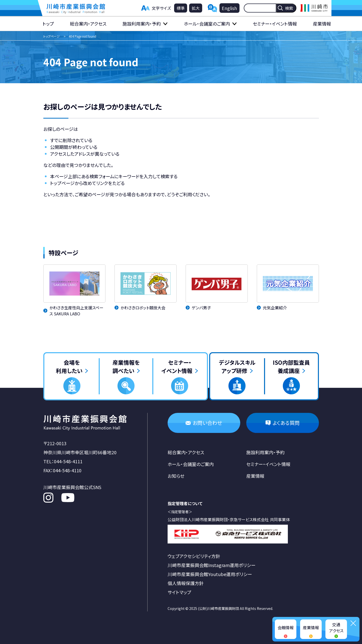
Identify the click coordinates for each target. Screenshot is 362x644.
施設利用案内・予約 (142, 24)
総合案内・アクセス (88, 24)
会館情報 (286, 627)
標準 (181, 8)
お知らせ (176, 476)
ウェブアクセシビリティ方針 (194, 556)
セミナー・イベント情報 (275, 24)
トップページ (51, 36)
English (229, 8)
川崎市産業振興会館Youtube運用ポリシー (210, 574)
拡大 (196, 8)
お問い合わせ (207, 423)
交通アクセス (336, 627)
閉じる (353, 623)
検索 (289, 8)
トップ (48, 24)
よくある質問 (286, 423)
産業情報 (322, 24)
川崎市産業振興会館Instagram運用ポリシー (212, 565)
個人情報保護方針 (186, 583)
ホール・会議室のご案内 (207, 24)
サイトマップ (179, 592)
